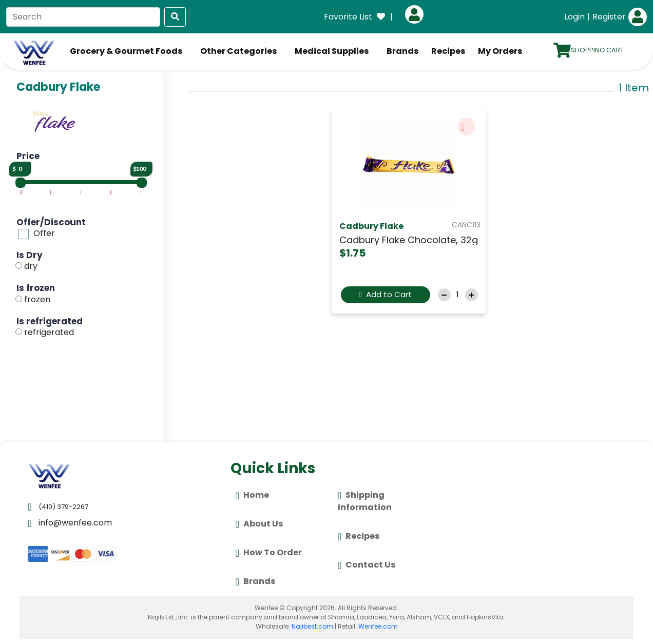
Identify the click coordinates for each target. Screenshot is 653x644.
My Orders (500, 51)
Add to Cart (385, 294)
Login (574, 17)
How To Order (269, 553)
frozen (37, 299)
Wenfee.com (378, 626)
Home (252, 496)
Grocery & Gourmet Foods (126, 51)
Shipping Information (365, 501)
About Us (259, 524)
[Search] (83, 17)
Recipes (448, 51)
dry (31, 266)
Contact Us (367, 565)
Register (609, 17)
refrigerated (49, 332)
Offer (44, 233)
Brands (402, 51)
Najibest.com (312, 626)
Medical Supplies (332, 51)
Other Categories (238, 51)
